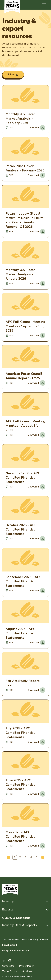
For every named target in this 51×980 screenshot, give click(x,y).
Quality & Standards (16, 918)
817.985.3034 (10, 945)
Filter (13, 75)
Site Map (27, 971)
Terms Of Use (10, 971)
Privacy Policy (26, 966)
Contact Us (8, 966)
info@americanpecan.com (16, 950)
